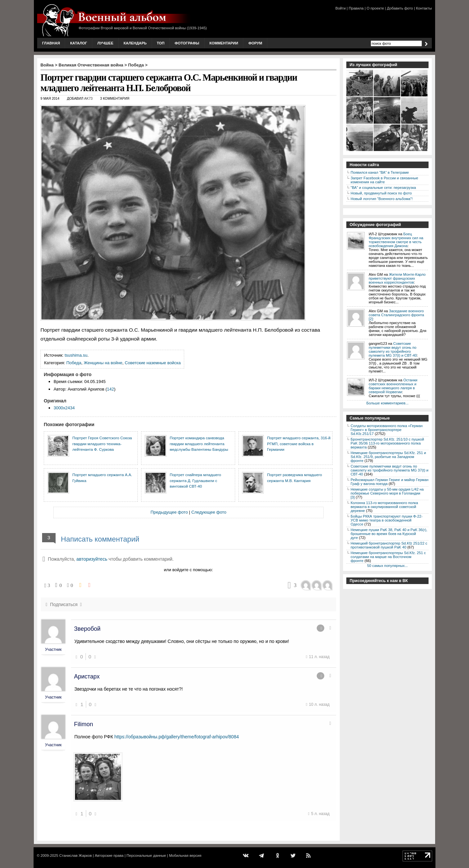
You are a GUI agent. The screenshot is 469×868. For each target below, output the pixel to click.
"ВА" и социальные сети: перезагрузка (383, 188)
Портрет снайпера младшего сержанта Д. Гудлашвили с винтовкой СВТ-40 (195, 480)
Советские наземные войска (153, 363)
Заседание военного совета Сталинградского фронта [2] (396, 315)
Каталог (79, 43)
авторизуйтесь (92, 559)
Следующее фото (209, 512)
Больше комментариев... (387, 403)
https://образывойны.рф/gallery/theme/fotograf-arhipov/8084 (177, 737)
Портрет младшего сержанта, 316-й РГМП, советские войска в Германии (299, 444)
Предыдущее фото (169, 512)
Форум (255, 43)
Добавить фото (400, 8)
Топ (161, 43)
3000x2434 (64, 408)
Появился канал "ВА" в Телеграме (380, 172)
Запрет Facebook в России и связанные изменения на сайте (384, 180)
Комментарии (224, 43)
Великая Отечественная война (91, 65)
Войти (341, 8)
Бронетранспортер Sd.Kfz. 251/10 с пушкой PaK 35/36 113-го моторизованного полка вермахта (387, 443)
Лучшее (105, 43)
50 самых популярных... (387, 566)
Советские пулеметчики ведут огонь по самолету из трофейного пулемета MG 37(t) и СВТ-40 (393, 349)
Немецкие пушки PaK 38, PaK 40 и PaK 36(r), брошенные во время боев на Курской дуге (389, 534)
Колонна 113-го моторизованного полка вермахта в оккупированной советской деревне (384, 507)
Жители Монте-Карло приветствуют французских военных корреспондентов (397, 278)
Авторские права (109, 855)
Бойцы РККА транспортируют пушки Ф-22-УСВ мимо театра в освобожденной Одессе (387, 520)
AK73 (88, 99)
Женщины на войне (103, 363)
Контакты (424, 8)
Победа (136, 65)
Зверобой (87, 629)
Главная (51, 43)
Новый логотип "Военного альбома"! (382, 199)
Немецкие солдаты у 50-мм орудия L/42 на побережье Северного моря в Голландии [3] (387, 493)
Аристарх (87, 677)
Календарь (135, 43)
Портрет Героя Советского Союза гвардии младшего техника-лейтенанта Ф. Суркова (102, 444)
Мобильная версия (185, 855)
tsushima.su (76, 355)
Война (47, 65)
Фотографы (187, 43)
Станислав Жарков (75, 855)
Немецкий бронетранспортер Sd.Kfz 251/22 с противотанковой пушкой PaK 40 (389, 545)
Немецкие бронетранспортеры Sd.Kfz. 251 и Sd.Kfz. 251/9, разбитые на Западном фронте (388, 457)
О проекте (375, 8)
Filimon (84, 724)
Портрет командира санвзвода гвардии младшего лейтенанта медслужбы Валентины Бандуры (199, 444)
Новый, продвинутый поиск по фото (381, 193)
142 (111, 389)
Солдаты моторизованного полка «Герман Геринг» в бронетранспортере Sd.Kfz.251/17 (387, 430)
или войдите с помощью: (188, 570)
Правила (356, 8)
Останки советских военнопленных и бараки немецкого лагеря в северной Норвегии (393, 386)
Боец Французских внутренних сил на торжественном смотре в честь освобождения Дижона (396, 240)
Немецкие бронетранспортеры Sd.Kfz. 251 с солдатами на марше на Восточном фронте (388, 557)
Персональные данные (146, 855)
